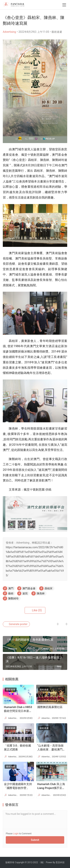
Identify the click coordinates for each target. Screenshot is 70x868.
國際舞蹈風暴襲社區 (50, 707)
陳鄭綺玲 (13, 598)
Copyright (20, 862)
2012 (30, 862)
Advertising (9, 32)
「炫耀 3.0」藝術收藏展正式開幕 (17, 748)
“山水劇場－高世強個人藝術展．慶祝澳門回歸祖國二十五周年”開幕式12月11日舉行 (51, 748)
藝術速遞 (57, 32)
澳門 (11, 588)
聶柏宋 (49, 588)
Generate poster (16, 624)
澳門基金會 (29, 588)
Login (16, 834)
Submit (35, 840)
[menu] (64, 5)
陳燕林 (41, 593)
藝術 (11, 593)
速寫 (25, 593)
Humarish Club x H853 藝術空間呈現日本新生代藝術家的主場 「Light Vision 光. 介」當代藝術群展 (18, 709)
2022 (36, 862)
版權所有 (10, 862)
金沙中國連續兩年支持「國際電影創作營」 (18, 786)
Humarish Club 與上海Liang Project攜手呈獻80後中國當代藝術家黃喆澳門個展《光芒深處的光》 (52, 786)
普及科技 (60, 862)
